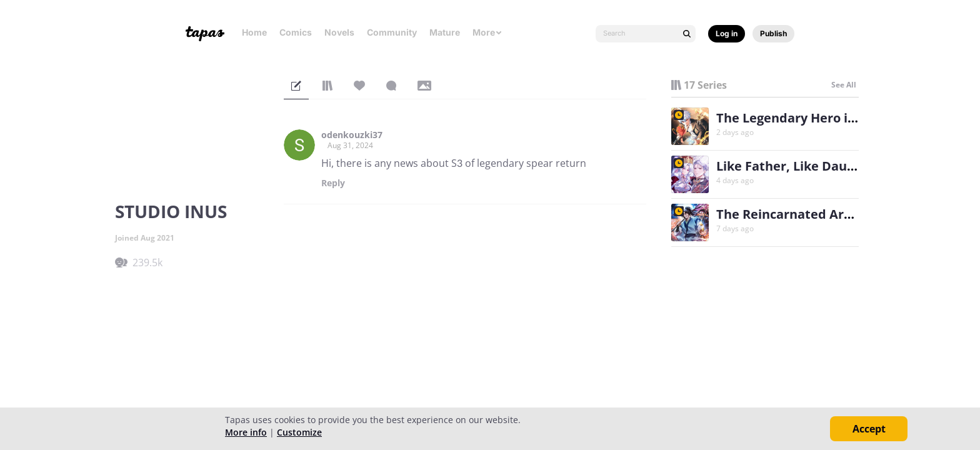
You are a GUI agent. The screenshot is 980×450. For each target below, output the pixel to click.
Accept (869, 429)
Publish (773, 33)
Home (254, 32)
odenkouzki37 (352, 135)
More (487, 32)
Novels (339, 32)
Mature (445, 32)
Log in (727, 33)
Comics (296, 32)
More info (246, 432)
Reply (333, 183)
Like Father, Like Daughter (798, 166)
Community (392, 32)
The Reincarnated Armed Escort (815, 214)
